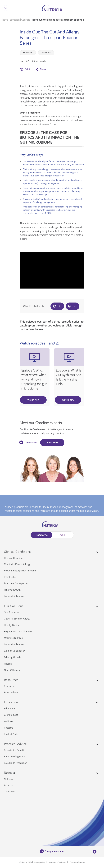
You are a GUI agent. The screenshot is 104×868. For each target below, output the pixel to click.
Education (15, 20)
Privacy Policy (40, 863)
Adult (63, 535)
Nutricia (8, 779)
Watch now (33, 400)
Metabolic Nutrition (13, 638)
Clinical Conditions (15, 558)
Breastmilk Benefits (15, 750)
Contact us (28, 442)
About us (9, 785)
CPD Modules (11, 715)
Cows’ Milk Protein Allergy (17, 564)
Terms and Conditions (57, 863)
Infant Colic (10, 577)
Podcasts (9, 728)
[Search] (5, 8)
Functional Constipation (16, 583)
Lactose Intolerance (14, 596)
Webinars (26, 20)
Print (25, 69)
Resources (10, 686)
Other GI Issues (12, 670)
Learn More (52, 443)
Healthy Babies (11, 625)
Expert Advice (11, 693)
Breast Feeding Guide (15, 757)
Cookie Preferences (77, 863)
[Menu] (100, 8)
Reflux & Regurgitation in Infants (20, 571)
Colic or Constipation (15, 651)
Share (41, 69)
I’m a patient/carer (52, 851)
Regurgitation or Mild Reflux (18, 632)
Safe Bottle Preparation (16, 763)
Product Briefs (11, 734)
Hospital (8, 664)
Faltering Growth (12, 590)
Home (5, 20)
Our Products (12, 612)
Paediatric (42, 535)
